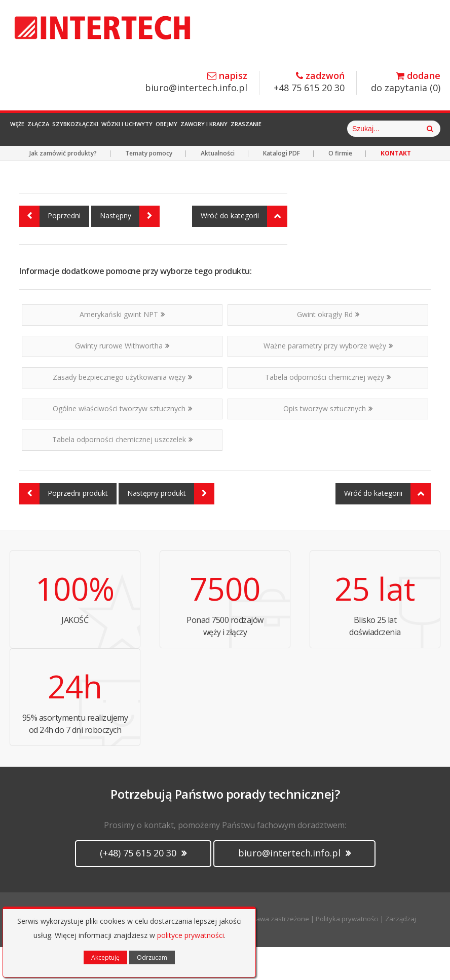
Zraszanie (339, 129)
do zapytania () (406, 82)
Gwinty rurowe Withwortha (122, 379)
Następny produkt (171, 527)
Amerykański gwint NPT (122, 347)
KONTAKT (396, 186)
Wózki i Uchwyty (178, 129)
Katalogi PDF (282, 186)
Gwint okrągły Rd (328, 347)
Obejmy (231, 129)
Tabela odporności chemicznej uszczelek (122, 472)
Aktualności (218, 186)
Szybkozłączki (112, 129)
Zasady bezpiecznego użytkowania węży (122, 410)
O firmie (340, 186)
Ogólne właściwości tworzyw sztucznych (122, 441)
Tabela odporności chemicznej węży (328, 410)
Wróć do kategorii (244, 249)
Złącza (61, 129)
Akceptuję (105, 957)
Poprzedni (50, 249)
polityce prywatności (191, 935)
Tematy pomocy (149, 186)
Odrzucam (152, 957)
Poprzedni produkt (64, 527)
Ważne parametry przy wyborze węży (328, 379)
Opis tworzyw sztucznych (328, 441)
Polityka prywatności (347, 952)
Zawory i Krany (283, 129)
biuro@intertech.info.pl (196, 82)
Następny (130, 249)
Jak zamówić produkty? (63, 186)
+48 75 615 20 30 (309, 82)
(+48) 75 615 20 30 (143, 886)
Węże (25, 129)
